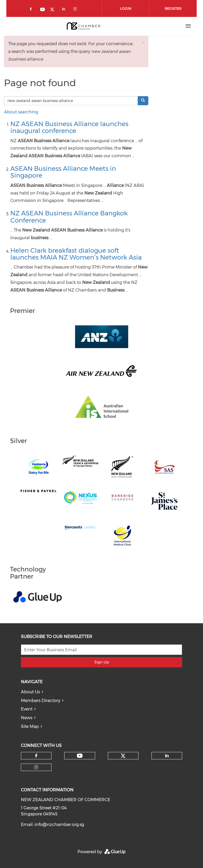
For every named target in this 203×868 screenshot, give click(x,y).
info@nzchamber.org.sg (59, 825)
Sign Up (102, 662)
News (27, 718)
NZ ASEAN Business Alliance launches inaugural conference (69, 127)
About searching (21, 112)
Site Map (30, 726)
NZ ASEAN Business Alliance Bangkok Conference (69, 217)
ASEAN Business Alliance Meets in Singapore (63, 172)
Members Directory (41, 701)
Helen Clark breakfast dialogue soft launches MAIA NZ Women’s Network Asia (76, 254)
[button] (143, 42)
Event (27, 709)
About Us (30, 692)
